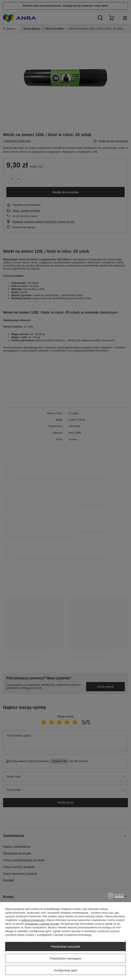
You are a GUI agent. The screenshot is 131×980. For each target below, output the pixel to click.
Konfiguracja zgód (65, 970)
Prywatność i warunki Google (42, 924)
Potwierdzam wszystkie (65, 947)
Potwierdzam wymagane (65, 958)
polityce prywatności (33, 920)
